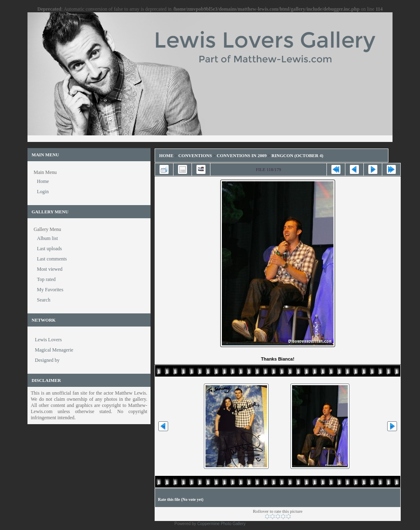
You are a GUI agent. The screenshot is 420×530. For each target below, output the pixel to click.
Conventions (195, 155)
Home (166, 155)
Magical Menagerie (54, 350)
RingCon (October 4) (297, 155)
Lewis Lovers (48, 340)
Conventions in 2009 (242, 155)
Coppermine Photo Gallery (221, 524)
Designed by (47, 360)
